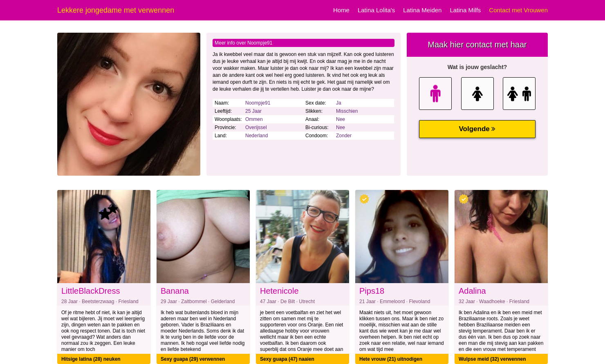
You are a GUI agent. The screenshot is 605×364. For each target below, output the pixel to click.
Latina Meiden (422, 10)
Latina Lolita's (376, 10)
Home (341, 10)
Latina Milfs (465, 10)
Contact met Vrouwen (518, 10)
